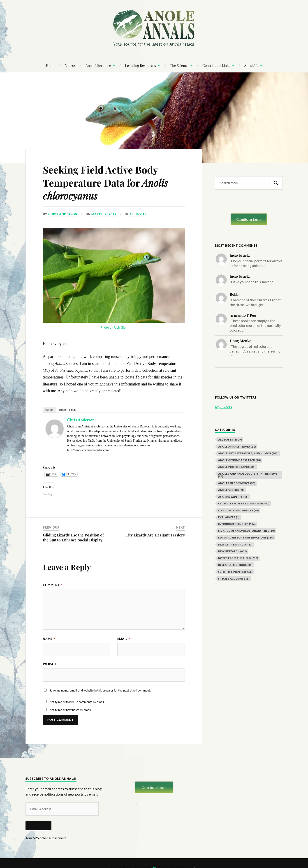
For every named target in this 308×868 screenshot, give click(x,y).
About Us (251, 65)
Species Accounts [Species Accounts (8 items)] (234, 579)
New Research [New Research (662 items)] (233, 551)
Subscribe (38, 826)
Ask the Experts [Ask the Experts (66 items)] (233, 497)
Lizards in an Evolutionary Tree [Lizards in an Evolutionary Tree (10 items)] (247, 531)
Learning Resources (140, 65)
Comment (53, 585)
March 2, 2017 (104, 214)
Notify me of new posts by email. (70, 710)
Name (49, 639)
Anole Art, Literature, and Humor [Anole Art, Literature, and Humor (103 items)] (248, 453)
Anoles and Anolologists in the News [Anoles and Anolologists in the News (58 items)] (248, 475)
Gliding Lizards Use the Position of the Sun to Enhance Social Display (73, 537)
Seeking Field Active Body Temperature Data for (107, 182)
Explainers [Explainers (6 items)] (229, 517)
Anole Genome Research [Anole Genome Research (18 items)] (240, 460)
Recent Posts (68, 410)
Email (124, 639)
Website (50, 664)
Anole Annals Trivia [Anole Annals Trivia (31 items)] (237, 447)
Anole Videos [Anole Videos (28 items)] (231, 490)
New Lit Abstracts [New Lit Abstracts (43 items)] (235, 544)
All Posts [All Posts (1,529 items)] (230, 440)
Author (49, 410)
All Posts (138, 214)
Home (51, 65)
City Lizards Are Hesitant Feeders (155, 535)
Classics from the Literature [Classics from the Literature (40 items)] (244, 503)
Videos (70, 65)
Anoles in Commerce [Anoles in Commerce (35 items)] (237, 483)
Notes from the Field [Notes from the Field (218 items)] (238, 558)
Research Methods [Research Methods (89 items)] (235, 565)
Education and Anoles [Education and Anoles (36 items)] (239, 510)
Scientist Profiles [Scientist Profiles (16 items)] (235, 572)
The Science (179, 65)
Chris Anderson (63, 214)
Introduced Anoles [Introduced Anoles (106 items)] (237, 524)
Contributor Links (216, 65)
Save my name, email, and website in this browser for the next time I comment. (100, 691)
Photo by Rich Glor (114, 327)
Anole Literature (98, 65)
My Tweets (223, 407)
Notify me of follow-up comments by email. (77, 702)
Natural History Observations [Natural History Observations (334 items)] (246, 537)
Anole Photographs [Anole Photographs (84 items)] (237, 467)
